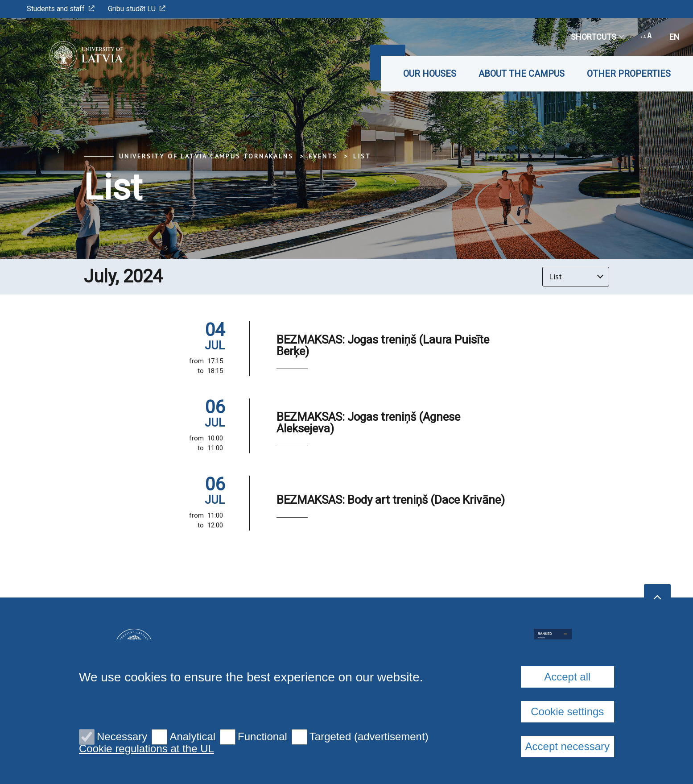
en (674, 37)
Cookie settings (567, 711)
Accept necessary (567, 746)
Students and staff (61, 9)
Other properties (629, 74)
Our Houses (430, 74)
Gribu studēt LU (137, 9)
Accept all (567, 677)
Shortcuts (597, 37)
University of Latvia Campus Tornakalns (206, 156)
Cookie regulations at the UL (146, 749)
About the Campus (522, 74)
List (362, 156)
